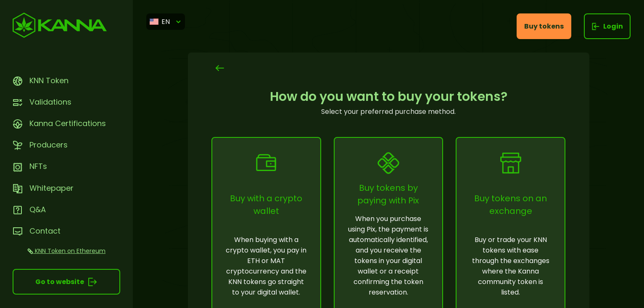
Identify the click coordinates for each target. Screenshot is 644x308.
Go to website (66, 282)
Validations (42, 102)
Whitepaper (43, 188)
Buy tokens (544, 26)
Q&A (29, 209)
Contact (37, 231)
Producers (40, 145)
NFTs (30, 166)
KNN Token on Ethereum (66, 251)
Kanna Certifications (59, 123)
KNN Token (41, 80)
